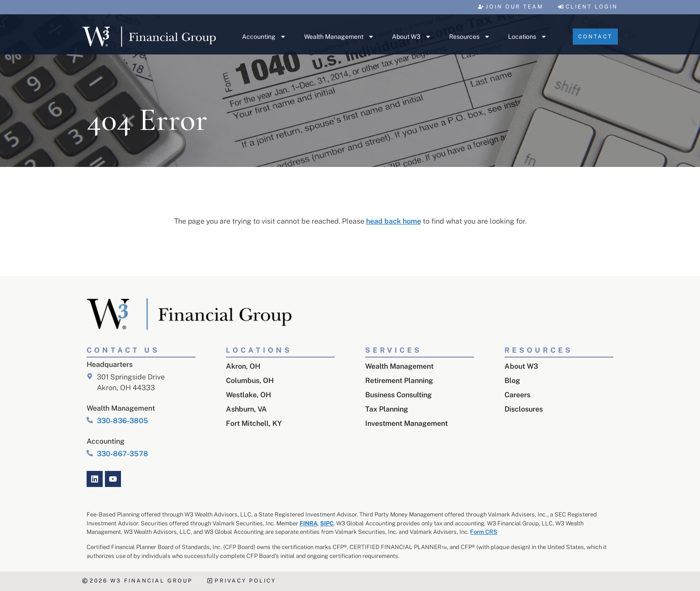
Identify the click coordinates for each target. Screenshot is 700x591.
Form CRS (484, 532)
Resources (470, 37)
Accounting (264, 37)
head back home (394, 221)
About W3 (412, 37)
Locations (527, 37)
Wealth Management (339, 37)
